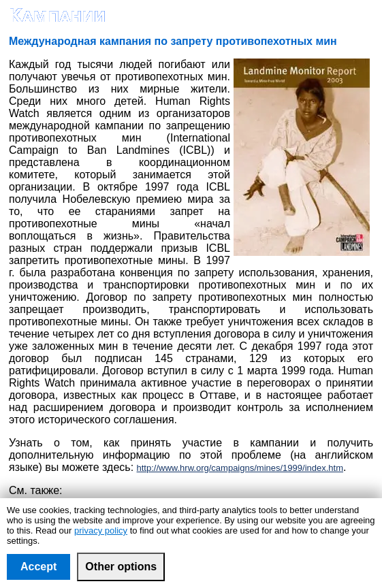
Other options (121, 567)
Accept (38, 567)
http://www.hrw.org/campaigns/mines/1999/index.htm (240, 468)
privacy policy (101, 530)
